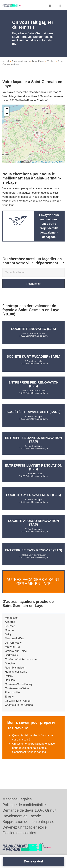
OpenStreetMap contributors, (44, 162)
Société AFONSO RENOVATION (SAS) (33, 523)
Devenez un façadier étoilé (24, 827)
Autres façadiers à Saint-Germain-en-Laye (33, 582)
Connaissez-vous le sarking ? (30, 752)
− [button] (7, 114)
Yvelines (51, 61)
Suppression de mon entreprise (28, 822)
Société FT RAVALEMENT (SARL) (33, 412)
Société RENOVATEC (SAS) (34, 329)
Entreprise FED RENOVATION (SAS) (33, 384)
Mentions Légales (17, 799)
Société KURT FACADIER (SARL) (34, 356)
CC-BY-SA (60, 162)
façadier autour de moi (44, 92)
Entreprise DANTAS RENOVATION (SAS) (33, 440)
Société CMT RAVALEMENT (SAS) (33, 495)
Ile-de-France (39, 61)
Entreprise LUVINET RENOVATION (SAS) (33, 467)
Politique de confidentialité (24, 805)
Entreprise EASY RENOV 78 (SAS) (34, 550)
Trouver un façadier (21, 61)
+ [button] (7, 109)
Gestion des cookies (19, 833)
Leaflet (18, 162)
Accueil (6, 61)
